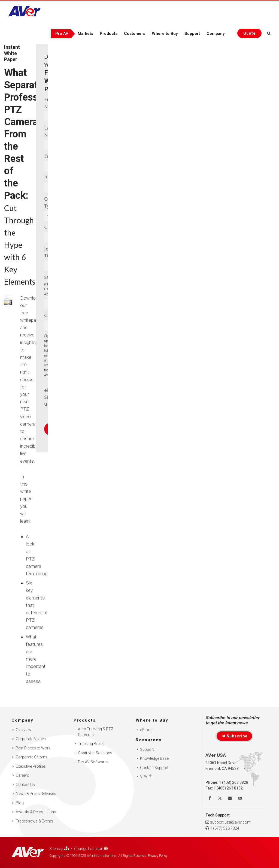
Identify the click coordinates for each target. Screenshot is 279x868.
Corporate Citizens (32, 757)
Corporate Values (31, 739)
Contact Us (25, 785)
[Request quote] (249, 33)
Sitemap (59, 849)
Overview (24, 730)
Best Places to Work (33, 748)
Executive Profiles (31, 766)
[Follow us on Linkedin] (230, 798)
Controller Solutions (95, 753)
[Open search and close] (269, 32)
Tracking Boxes (91, 744)
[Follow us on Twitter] (220, 798)
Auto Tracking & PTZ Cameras (96, 732)
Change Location (91, 849)
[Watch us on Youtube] (240, 798)
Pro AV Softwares (93, 762)
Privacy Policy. (158, 856)
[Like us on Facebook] (210, 798)
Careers (22, 775)
